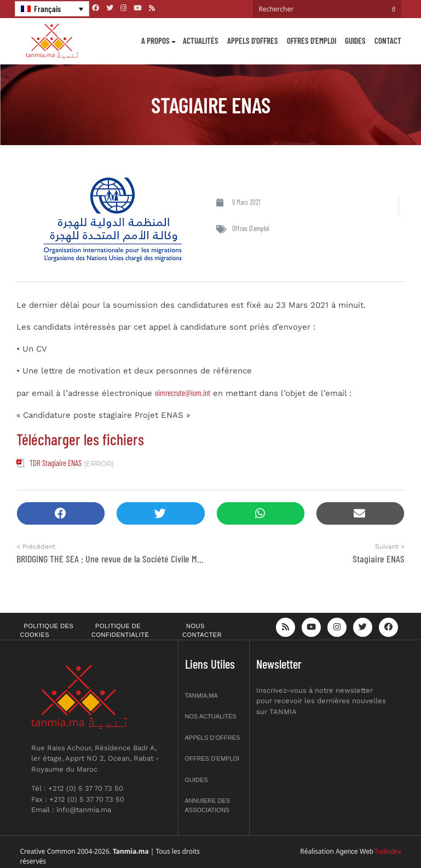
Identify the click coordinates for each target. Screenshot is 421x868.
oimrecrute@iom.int (183, 393)
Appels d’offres (253, 41)
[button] (61, 513)
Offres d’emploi (312, 41)
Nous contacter (202, 631)
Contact (388, 41)
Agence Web (354, 852)
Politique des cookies (47, 631)
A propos (155, 41)
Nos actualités (211, 716)
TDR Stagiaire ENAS (56, 463)
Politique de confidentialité (120, 631)
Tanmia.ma (201, 695)
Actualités (201, 41)
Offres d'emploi (251, 228)
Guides (355, 41)
